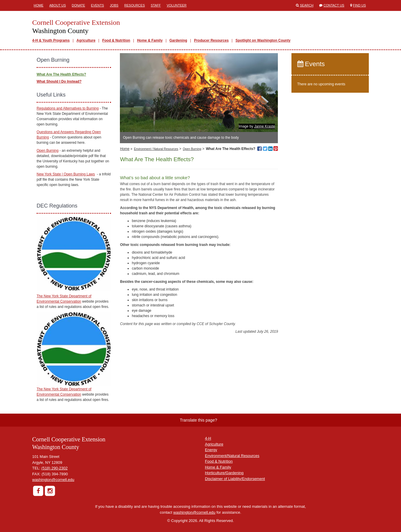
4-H (208, 438)
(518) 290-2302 (54, 468)
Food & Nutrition (116, 40)
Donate (78, 5)
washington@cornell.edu (53, 480)
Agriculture (86, 40)
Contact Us (334, 5)
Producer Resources (211, 40)
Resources (135, 5)
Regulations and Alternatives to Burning (68, 108)
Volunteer (177, 5)
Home (39, 5)
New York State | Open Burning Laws (66, 174)
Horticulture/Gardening (224, 473)
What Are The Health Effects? (61, 74)
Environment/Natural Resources (232, 456)
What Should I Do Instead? (59, 81)
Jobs (114, 5)
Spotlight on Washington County (263, 40)
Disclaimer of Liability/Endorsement (235, 479)
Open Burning (192, 149)
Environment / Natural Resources (156, 149)
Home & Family (150, 40)
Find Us (359, 5)
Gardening (178, 40)
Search (307, 5)
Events (97, 5)
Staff (156, 5)
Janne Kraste (265, 126)
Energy (211, 450)
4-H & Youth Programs (51, 40)
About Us (58, 5)
